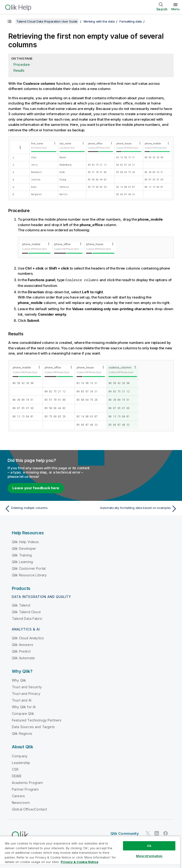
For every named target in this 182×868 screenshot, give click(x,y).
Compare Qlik (23, 713)
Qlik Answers (23, 644)
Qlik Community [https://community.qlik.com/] (125, 833)
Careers (18, 796)
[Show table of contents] (9, 21)
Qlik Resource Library (29, 575)
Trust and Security (27, 687)
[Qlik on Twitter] (148, 833)
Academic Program (27, 782)
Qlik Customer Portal (29, 568)
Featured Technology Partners (37, 720)
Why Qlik (19, 680)
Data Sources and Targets (33, 727)
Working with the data (99, 21)
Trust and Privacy (26, 693)
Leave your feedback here (36, 488)
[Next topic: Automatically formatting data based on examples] (136, 508)
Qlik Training (22, 555)
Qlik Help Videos (25, 542)
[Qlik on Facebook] (166, 833)
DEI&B (17, 776)
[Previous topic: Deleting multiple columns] (46, 508)
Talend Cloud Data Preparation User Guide (47, 21)
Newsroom (21, 802)
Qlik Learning (22, 562)
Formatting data (131, 21)
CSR (15, 769)
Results (19, 70)
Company (20, 756)
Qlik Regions (22, 733)
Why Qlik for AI (24, 707)
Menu (175, 9)
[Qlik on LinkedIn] (157, 833)
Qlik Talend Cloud (26, 612)
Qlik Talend (21, 605)
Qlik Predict (21, 651)
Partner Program (25, 789)
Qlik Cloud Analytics (28, 638)
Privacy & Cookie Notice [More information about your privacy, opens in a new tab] (80, 862)
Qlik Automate (23, 658)
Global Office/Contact (29, 809)
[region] (90, 852)
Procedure (22, 64)
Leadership (21, 762)
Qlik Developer (24, 548)
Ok (149, 846)
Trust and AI (22, 700)
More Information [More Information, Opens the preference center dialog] (149, 856)
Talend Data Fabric (27, 618)
